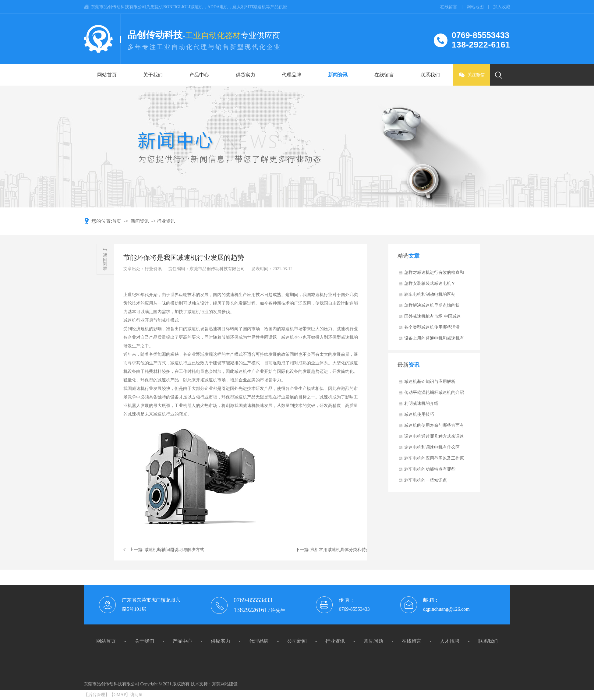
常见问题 (373, 641)
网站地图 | (480, 7)
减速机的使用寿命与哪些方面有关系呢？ (434, 427)
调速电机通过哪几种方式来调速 (434, 436)
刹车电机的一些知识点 (426, 480)
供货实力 (246, 75)
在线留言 (384, 75)
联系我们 (430, 75)
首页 (117, 221)
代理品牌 (292, 75)
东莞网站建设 (225, 684)
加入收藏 (502, 7)
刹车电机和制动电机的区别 (430, 294)
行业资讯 (166, 221)
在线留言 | (453, 7)
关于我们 (153, 75)
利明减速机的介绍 (421, 403)
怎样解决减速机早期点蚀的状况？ (432, 307)
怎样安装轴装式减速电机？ (430, 283)
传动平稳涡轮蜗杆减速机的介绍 (434, 392)
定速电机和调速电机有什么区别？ (432, 449)
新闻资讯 (338, 75)
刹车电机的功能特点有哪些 (430, 469)
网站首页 (107, 75)
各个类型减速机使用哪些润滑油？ (432, 329)
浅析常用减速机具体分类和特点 (340, 550)
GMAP (120, 695)
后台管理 (97, 695)
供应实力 (221, 641)
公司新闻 (297, 641)
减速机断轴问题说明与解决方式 (174, 550)
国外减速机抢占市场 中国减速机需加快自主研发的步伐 (433, 318)
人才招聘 (450, 641)
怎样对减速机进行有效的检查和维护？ (434, 274)
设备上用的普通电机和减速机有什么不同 (434, 340)
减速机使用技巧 (419, 414)
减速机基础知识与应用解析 (430, 382)
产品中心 (199, 75)
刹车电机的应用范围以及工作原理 (434, 460)
